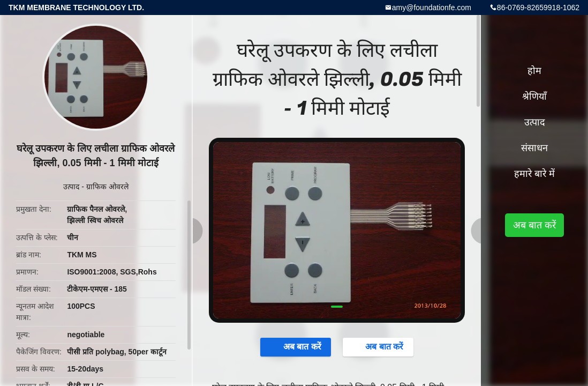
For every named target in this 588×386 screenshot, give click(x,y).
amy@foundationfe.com (432, 8)
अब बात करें (297, 347)
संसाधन (534, 148)
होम (534, 71)
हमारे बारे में (534, 174)
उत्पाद (71, 187)
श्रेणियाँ (534, 96)
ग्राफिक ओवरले (107, 187)
